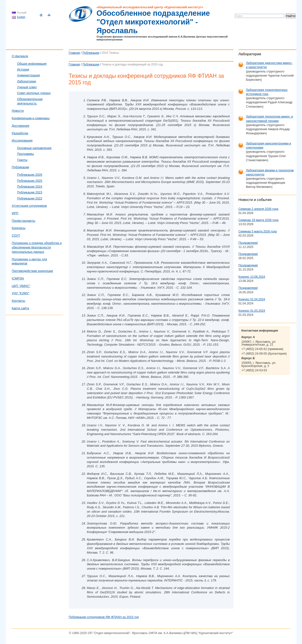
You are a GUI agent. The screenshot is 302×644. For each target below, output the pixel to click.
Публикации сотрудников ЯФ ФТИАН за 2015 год (104, 617)
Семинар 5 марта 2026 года (258, 231)
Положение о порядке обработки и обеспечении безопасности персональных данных (37, 247)
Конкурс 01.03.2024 (252, 311)
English (21, 17)
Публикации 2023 (30, 192)
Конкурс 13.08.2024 (252, 277)
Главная (74, 53)
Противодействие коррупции (32, 271)
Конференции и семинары (31, 118)
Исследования (22, 140)
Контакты (19, 301)
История (23, 69)
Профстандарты (24, 221)
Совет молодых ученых (34, 93)
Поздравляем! (248, 243)
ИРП (15, 213)
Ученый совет (27, 87)
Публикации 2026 (30, 175)
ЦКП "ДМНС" (21, 286)
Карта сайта (20, 308)
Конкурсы (19, 228)
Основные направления (34, 148)
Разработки (20, 133)
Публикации (91, 53)
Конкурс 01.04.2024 (252, 299)
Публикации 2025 (30, 181)
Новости (18, 111)
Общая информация (32, 64)
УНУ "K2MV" (21, 293)
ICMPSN (18, 278)
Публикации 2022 (30, 198)
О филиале (20, 56)
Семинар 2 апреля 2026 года (259, 209)
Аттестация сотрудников (29, 206)
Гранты (22, 160)
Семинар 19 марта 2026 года (259, 220)
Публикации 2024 (30, 187)
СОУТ (16, 235)
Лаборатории (27, 81)
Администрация (29, 75)
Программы (26, 154)
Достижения (21, 126)
